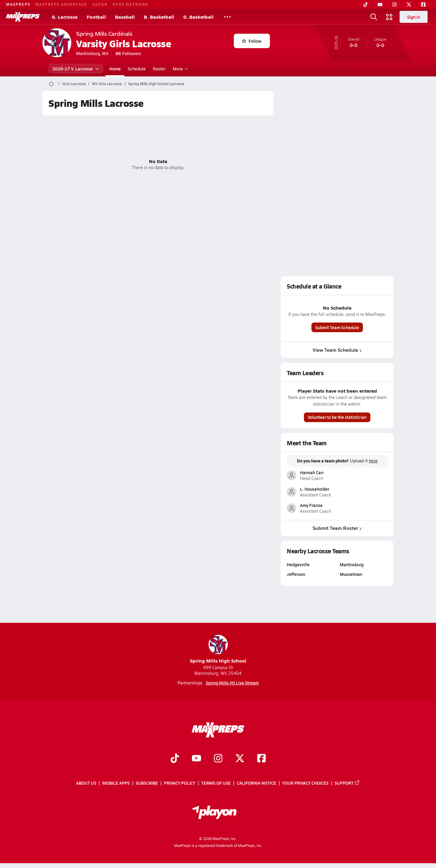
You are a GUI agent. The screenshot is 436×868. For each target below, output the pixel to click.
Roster (159, 69)
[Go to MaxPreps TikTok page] (175, 759)
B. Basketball (159, 17)
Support (347, 783)
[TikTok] (366, 5)
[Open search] (374, 17)
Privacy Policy (180, 783)
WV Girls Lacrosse (107, 84)
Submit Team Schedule (337, 327)
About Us (86, 783)
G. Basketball (198, 17)
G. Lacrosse (65, 17)
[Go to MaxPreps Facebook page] (261, 759)
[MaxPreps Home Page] (51, 84)
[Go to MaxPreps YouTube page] (196, 759)
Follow (252, 41)
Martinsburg (352, 564)
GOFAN (100, 4)
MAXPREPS (18, 4)
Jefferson (296, 574)
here (373, 461)
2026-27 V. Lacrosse (76, 69)
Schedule (137, 69)
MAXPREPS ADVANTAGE (61, 4)
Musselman (351, 574)
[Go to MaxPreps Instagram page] (218, 759)
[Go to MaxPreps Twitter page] (240, 759)
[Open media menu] (389, 17)
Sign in (414, 17)
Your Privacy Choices (305, 783)
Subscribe (147, 783)
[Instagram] (394, 5)
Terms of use (216, 783)
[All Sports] (227, 17)
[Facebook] (423, 5)
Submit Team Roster (337, 528)
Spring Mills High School (218, 649)
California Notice (257, 783)
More (180, 69)
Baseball (125, 17)
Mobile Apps (116, 783)
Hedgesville (298, 564)
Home (115, 69)
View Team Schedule (337, 350)
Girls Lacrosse (74, 84)
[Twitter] (409, 5)
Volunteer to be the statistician (337, 417)
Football (96, 17)
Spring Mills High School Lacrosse (156, 84)
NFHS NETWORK (130, 4)
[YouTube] (380, 5)
